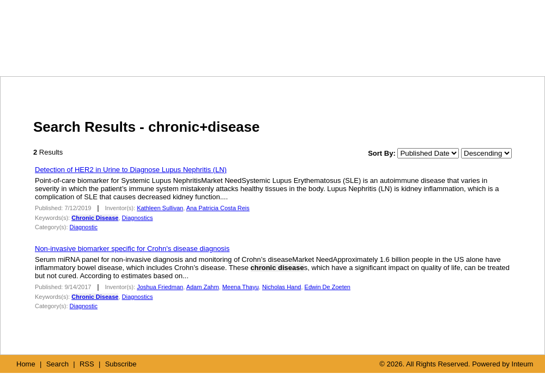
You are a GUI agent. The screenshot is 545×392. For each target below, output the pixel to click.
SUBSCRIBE (491, 53)
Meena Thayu (241, 287)
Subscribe (121, 364)
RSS (87, 364)
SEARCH (380, 53)
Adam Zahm (203, 287)
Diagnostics (138, 218)
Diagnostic (84, 227)
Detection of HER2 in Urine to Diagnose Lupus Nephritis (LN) (131, 170)
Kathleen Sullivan (160, 208)
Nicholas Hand (282, 287)
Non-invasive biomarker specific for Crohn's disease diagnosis (132, 249)
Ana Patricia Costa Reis (218, 208)
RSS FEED (431, 53)
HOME (328, 53)
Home (26, 364)
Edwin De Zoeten (328, 287)
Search (57, 364)
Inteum (523, 364)
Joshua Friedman (160, 287)
